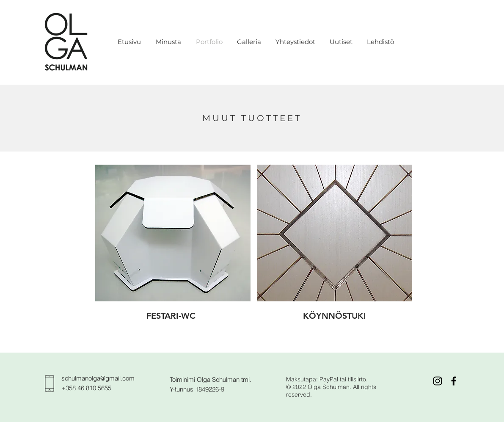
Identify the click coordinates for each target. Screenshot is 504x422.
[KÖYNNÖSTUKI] (335, 316)
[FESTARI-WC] (171, 316)
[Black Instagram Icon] (438, 381)
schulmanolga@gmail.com (98, 378)
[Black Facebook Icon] (454, 381)
